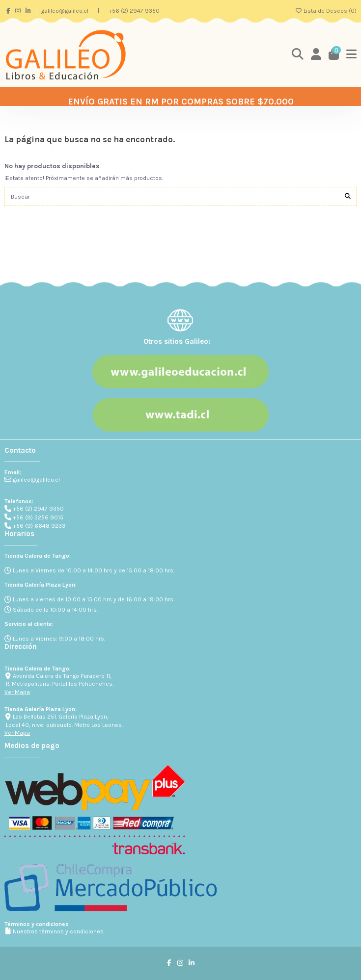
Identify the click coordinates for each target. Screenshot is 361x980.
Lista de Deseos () (326, 11)
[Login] (316, 55)
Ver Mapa (17, 692)
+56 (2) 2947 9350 (134, 11)
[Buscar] (348, 196)
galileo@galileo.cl (66, 11)
